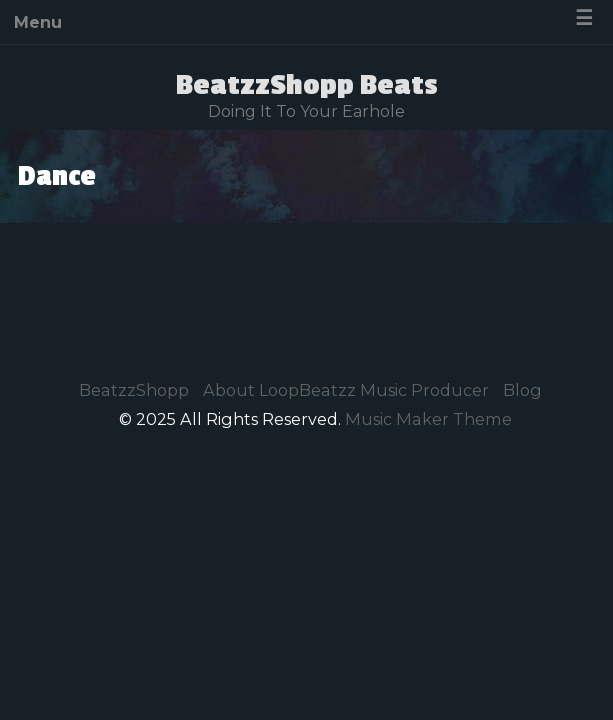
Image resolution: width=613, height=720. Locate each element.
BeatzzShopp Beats (307, 85)
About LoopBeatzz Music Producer (346, 390)
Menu (38, 22)
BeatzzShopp (134, 390)
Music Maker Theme (428, 419)
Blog (522, 390)
